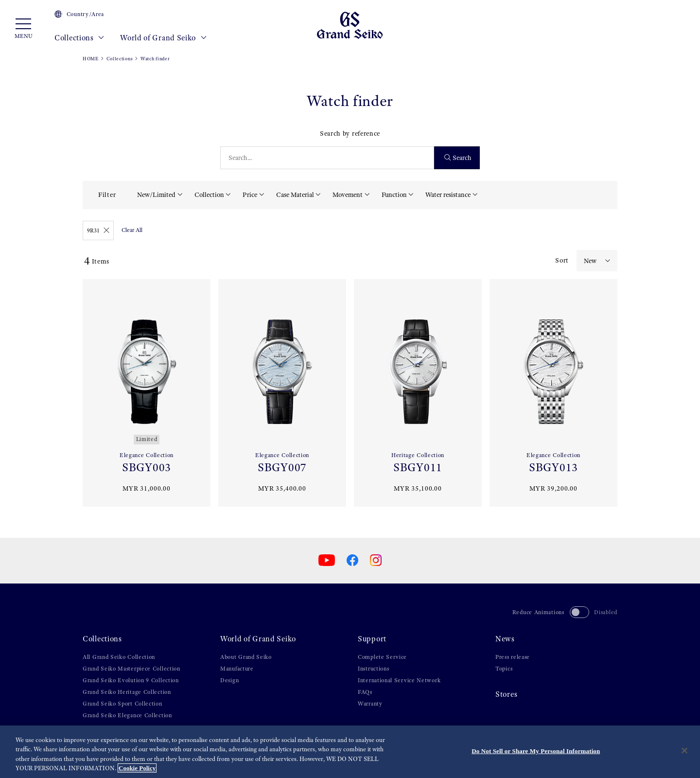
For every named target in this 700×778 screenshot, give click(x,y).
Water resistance (448, 194)
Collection (209, 194)
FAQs (365, 692)
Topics (504, 669)
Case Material (295, 194)
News (505, 639)
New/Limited (156, 194)
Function (394, 194)
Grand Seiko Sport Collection (122, 704)
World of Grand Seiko (163, 38)
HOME (91, 59)
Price (250, 194)
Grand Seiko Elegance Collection (127, 715)
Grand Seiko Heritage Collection (127, 692)
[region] (350, 752)
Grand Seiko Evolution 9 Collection (131, 680)
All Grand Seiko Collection (119, 657)
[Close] (684, 750)
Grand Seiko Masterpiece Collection (131, 669)
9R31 (98, 230)
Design (229, 680)
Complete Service (382, 657)
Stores (506, 694)
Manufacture (237, 669)
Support (372, 639)
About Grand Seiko (246, 657)
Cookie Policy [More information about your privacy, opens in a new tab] (137, 768)
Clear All (132, 230)
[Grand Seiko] (350, 25)
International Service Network (399, 680)
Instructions (373, 669)
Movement (348, 194)
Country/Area (79, 14)
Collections (79, 38)
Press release (513, 657)
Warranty (370, 704)
